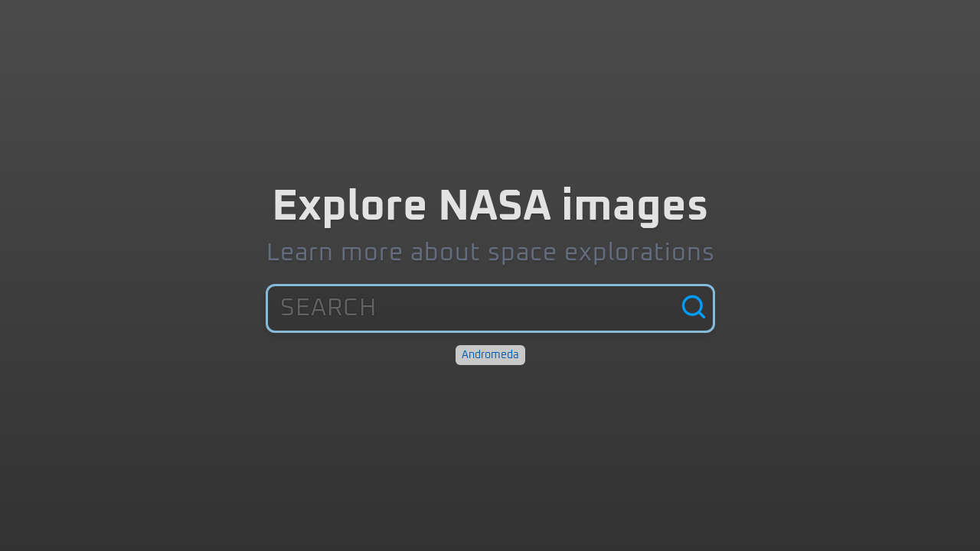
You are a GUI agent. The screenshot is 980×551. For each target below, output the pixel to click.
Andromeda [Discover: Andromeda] (490, 355)
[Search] (694, 308)
